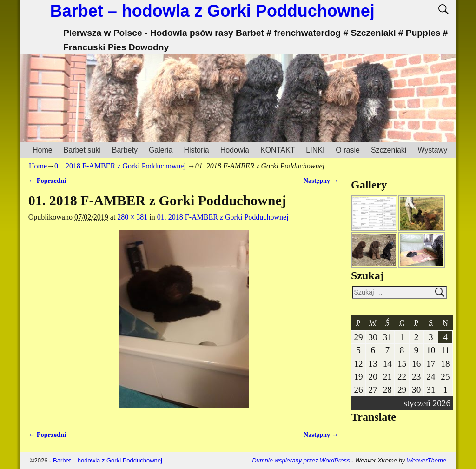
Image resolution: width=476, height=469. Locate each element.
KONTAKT (278, 150)
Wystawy (432, 150)
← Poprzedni (47, 181)
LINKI (315, 150)
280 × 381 (132, 217)
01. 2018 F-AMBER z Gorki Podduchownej (120, 166)
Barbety (125, 150)
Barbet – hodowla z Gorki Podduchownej (212, 11)
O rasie (348, 150)
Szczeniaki (389, 150)
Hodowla (235, 150)
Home (43, 150)
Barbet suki (82, 150)
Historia (196, 150)
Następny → (321, 181)
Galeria (161, 150)
